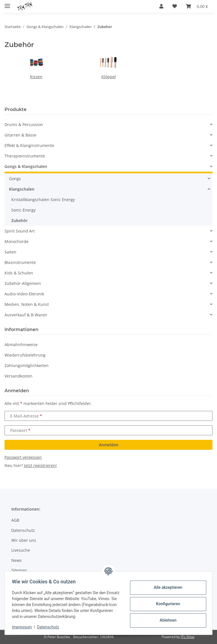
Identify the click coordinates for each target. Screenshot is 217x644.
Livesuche (21, 550)
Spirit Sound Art (20, 231)
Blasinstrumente (20, 262)
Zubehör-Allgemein (23, 283)
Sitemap (19, 570)
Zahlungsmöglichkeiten (27, 365)
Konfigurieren (166, 604)
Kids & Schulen (19, 273)
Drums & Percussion (24, 124)
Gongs (15, 179)
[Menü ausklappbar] (7, 4)
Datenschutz (50, 627)
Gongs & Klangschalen (26, 166)
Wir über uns (24, 540)
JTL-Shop (188, 637)
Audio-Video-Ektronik (24, 294)
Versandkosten (19, 376)
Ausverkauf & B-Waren (26, 315)
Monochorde (17, 241)
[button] (161, 6)
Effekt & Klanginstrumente (29, 145)
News (17, 560)
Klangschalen (22, 189)
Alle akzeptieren (166, 587)
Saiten (10, 252)
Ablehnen (166, 620)
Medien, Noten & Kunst (27, 304)
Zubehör (19, 220)
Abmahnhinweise (21, 345)
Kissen (36, 77)
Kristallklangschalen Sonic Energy (43, 200)
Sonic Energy (23, 210)
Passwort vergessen (23, 457)
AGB (15, 520)
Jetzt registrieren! (40, 465)
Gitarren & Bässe (20, 135)
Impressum (24, 627)
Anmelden (109, 445)
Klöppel (109, 77)
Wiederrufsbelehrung (25, 355)
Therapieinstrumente (25, 156)
